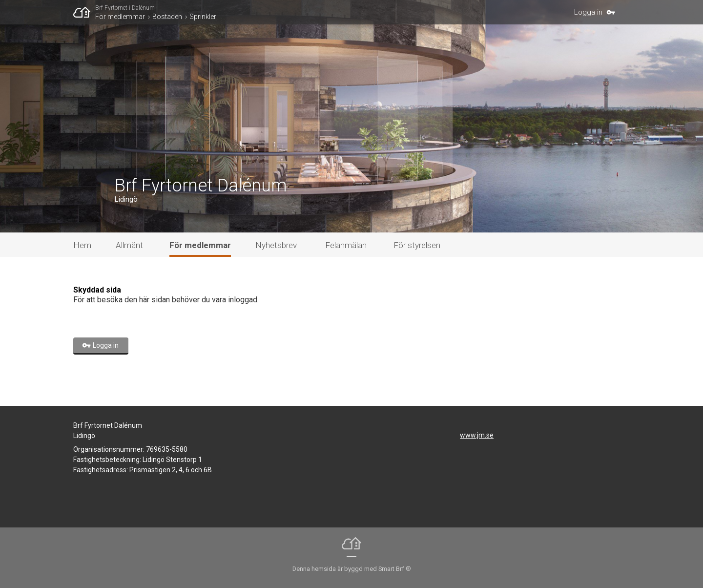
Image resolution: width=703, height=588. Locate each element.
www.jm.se (477, 435)
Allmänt (129, 245)
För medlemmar (120, 17)
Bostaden (167, 17)
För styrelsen (417, 245)
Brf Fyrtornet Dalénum (201, 186)
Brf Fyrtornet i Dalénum (125, 8)
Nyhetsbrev (276, 245)
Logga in (588, 12)
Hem (82, 245)
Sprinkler (203, 17)
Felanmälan (346, 245)
